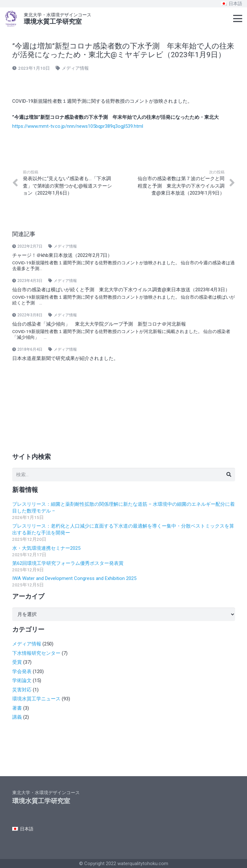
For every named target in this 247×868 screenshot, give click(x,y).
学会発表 (22, 671)
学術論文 (22, 680)
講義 (17, 717)
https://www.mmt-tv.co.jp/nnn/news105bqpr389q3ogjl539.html (78, 126)
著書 (17, 708)
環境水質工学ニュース (36, 699)
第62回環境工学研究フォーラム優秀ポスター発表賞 (68, 563)
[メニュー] (238, 19)
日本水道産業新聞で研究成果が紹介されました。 (65, 358)
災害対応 (22, 690)
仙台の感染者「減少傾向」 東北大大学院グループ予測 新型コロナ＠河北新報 (99, 324)
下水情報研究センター (36, 653)
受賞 (17, 662)
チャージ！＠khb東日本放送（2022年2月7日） (62, 255)
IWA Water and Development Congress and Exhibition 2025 (74, 578)
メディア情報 (75, 68)
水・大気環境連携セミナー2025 (46, 548)
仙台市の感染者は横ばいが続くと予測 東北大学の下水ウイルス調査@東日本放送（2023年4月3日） (121, 290)
